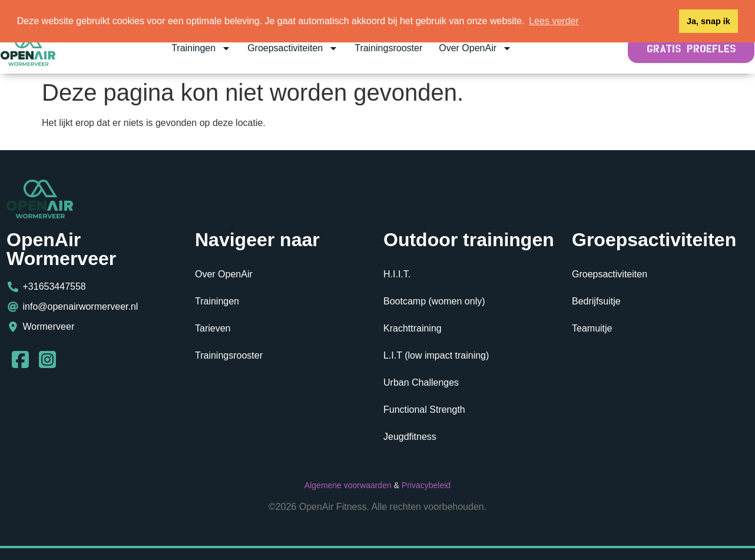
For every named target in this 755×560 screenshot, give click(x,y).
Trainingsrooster (388, 48)
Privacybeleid (426, 485)
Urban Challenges (421, 382)
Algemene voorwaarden (348, 485)
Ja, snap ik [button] (708, 21)
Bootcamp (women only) (434, 301)
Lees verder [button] (554, 21)
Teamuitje (592, 328)
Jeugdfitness (410, 437)
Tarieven (213, 328)
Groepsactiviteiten (293, 48)
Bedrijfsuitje (596, 301)
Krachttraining (413, 328)
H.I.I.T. (397, 274)
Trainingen (201, 48)
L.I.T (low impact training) (436, 355)
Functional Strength (424, 410)
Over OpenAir (475, 48)
